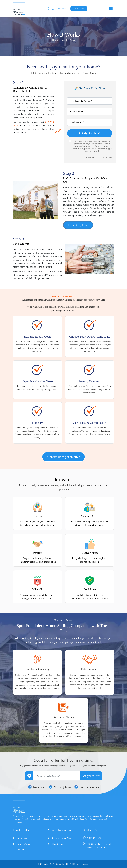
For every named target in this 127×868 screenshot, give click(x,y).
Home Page (22, 838)
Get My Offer (79, 9)
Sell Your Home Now (62, 838)
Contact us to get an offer (63, 457)
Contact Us (22, 850)
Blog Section (58, 844)
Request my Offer (78, 225)
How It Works (23, 844)
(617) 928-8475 (59, 9)
